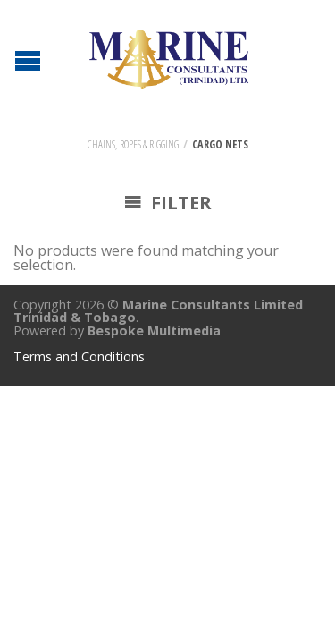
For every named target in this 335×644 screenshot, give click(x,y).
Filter (168, 203)
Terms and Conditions (79, 356)
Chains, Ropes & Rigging (133, 144)
